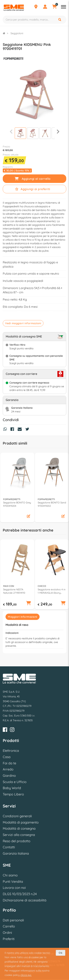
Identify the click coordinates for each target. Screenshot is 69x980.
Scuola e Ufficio (15, 782)
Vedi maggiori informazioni (23, 323)
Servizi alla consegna (19, 835)
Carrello (9, 926)
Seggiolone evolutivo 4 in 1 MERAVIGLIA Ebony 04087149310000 (52, 591)
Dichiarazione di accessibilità (25, 900)
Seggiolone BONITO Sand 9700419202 (52, 504)
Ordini (7, 933)
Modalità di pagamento (21, 822)
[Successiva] (58, 131)
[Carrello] (54, 7)
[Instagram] (12, 730)
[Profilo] (45, 7)
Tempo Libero (13, 794)
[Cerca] (60, 20)
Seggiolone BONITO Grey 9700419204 (17, 504)
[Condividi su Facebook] (13, 430)
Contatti (9, 847)
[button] (29, 517)
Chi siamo (10, 875)
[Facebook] (5, 730)
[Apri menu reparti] (63, 7)
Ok (61, 953)
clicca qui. (26, 975)
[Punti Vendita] (36, 7)
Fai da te (9, 763)
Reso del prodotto (17, 841)
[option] (17, 488)
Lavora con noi (14, 888)
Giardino (9, 776)
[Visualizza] (20, 134)
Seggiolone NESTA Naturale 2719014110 (14, 591)
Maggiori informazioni (23, 617)
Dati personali (13, 920)
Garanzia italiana (16, 853)
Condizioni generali (17, 816)
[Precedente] (11, 131)
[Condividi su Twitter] (28, 430)
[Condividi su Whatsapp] (6, 430)
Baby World (12, 788)
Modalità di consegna (19, 828)
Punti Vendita (13, 882)
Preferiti (9, 939)
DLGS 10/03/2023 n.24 (20, 894)
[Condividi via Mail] (21, 430)
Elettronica (11, 751)
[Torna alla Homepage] (4, 33)
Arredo (8, 769)
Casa (7, 757)
